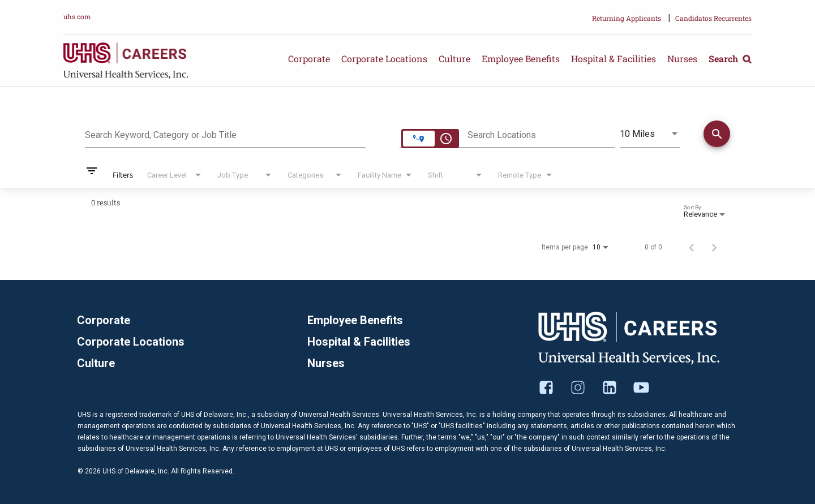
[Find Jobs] (717, 136)
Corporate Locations (384, 59)
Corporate (309, 59)
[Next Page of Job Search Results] (714, 247)
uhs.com (77, 16)
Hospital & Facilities (614, 59)
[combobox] (225, 133)
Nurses (682, 59)
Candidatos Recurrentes (713, 18)
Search (730, 59)
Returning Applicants (627, 18)
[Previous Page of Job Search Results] (692, 247)
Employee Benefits (521, 59)
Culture (454, 59)
